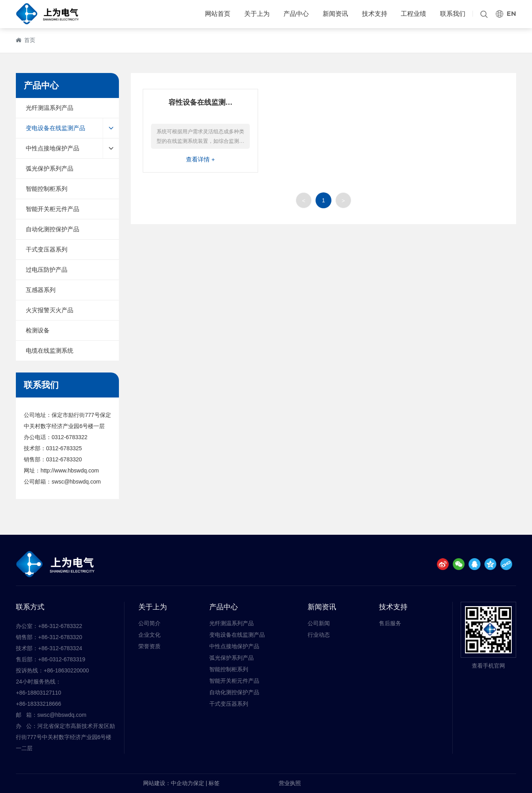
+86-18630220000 (66, 670)
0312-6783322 (69, 437)
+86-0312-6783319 (62, 659)
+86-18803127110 (38, 693)
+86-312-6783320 (60, 637)
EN (511, 14)
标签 (214, 783)
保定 (199, 783)
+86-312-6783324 (60, 648)
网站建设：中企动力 (168, 783)
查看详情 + (200, 159)
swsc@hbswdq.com (76, 482)
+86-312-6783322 (60, 626)
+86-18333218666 (38, 704)
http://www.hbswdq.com (70, 470)
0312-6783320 (64, 459)
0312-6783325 (64, 448)
